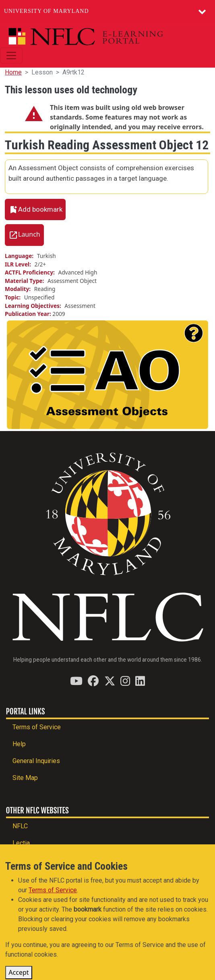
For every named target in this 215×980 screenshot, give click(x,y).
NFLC (20, 826)
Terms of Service (37, 727)
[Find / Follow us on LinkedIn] (140, 681)
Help (19, 744)
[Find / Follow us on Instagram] (125, 681)
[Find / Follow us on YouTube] (76, 681)
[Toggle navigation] (11, 56)
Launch (29, 235)
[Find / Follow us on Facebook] (93, 681)
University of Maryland (47, 11)
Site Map (25, 778)
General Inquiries (36, 761)
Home (13, 72)
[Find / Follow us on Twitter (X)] (110, 681)
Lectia (21, 843)
